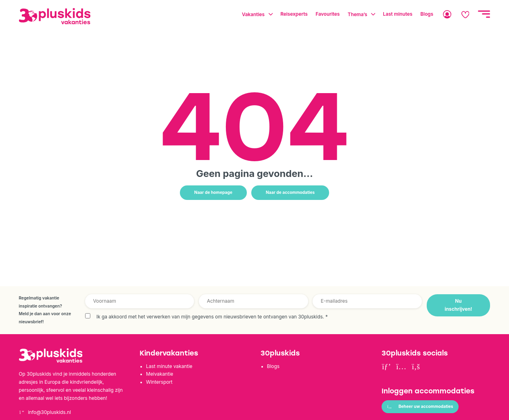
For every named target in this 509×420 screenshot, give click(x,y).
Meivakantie (160, 374)
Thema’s (357, 14)
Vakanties (253, 14)
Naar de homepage (214, 192)
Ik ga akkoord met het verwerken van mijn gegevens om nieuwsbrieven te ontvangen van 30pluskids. (212, 317)
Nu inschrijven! (459, 305)
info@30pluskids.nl (45, 412)
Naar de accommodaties (290, 192)
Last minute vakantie (169, 366)
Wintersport (159, 382)
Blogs (273, 366)
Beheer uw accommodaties (420, 406)
